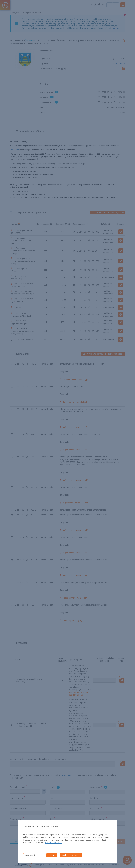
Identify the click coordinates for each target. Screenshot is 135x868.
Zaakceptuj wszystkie (71, 855)
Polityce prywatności (53, 843)
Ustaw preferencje (33, 855)
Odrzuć (52, 855)
